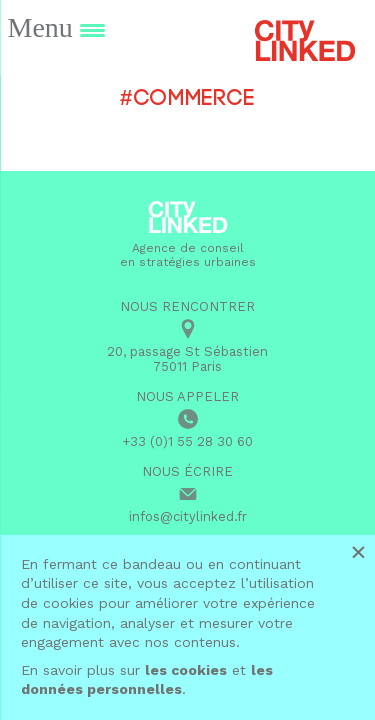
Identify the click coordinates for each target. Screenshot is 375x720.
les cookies (186, 670)
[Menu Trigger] (56, 27)
